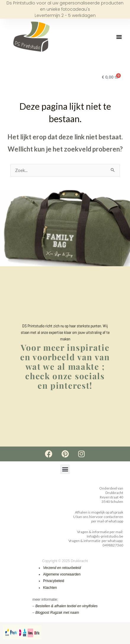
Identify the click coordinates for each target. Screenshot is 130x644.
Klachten (50, 587)
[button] (119, 37)
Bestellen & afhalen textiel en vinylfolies (66, 606)
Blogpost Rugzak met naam (57, 613)
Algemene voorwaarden (62, 574)
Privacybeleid (53, 581)
